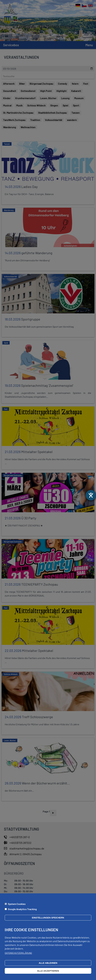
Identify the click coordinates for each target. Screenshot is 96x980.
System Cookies (17, 904)
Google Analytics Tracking (22, 909)
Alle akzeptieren (48, 971)
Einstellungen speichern (48, 918)
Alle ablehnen (48, 963)
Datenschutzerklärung (18, 953)
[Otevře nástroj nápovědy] (91, 495)
